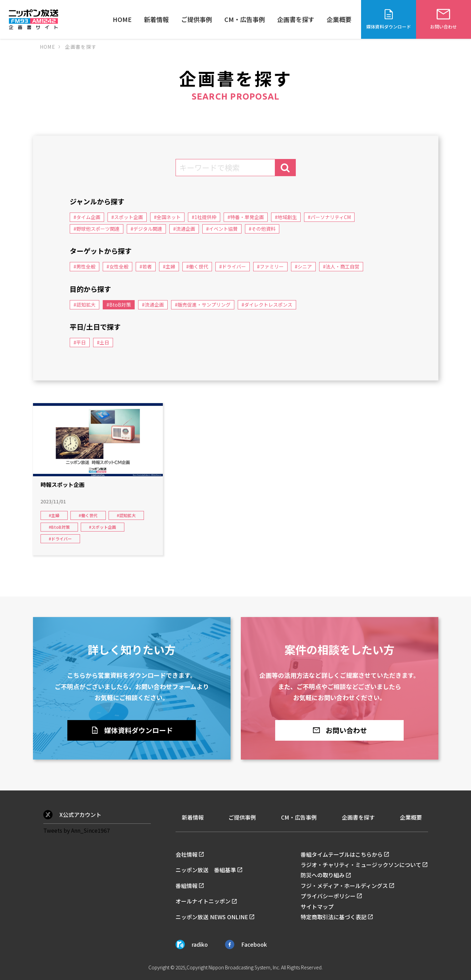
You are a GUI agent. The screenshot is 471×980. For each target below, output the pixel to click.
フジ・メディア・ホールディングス (344, 886)
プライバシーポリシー (328, 896)
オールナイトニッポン (203, 901)
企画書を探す (296, 19)
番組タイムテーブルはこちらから (342, 854)
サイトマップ (317, 907)
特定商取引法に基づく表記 (334, 917)
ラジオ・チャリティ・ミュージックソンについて (361, 865)
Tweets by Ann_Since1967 (77, 830)
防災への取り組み (323, 875)
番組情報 (187, 886)
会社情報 (187, 854)
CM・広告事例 (245, 19)
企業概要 (339, 19)
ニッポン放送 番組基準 (206, 870)
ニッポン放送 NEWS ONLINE (212, 917)
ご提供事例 (197, 19)
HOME (122, 19)
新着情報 (156, 19)
